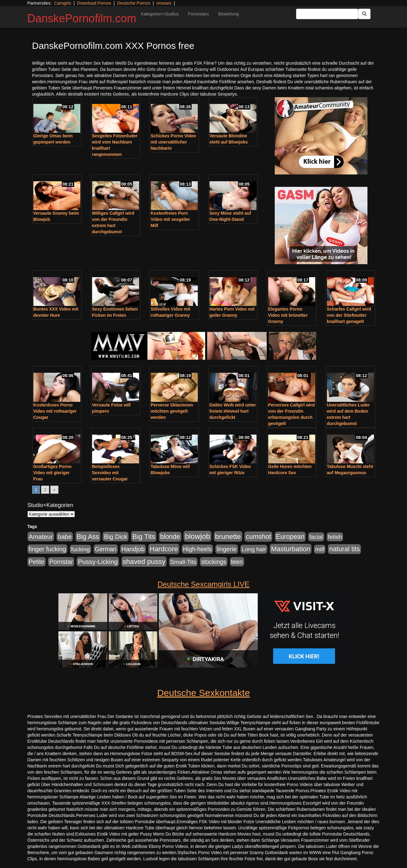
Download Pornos (94, 3)
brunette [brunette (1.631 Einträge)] (228, 536)
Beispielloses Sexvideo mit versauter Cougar (110, 473)
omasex (164, 3)
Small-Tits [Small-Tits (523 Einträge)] (183, 562)
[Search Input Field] (327, 14)
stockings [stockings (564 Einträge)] (214, 562)
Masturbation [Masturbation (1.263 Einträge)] (291, 549)
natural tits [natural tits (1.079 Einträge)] (344, 549)
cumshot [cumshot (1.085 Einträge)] (258, 537)
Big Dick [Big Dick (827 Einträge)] (116, 537)
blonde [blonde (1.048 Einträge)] (170, 537)
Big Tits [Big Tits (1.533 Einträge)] (144, 536)
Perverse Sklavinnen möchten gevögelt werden (172, 411)
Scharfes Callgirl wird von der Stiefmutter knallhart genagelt (349, 315)
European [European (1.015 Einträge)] (290, 537)
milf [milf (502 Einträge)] (320, 549)
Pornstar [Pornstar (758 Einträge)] (61, 562)
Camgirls (63, 3)
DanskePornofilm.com (82, 18)
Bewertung (229, 14)
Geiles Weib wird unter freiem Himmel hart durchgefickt (233, 411)
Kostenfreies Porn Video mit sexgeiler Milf (170, 219)
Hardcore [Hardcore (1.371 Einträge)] (164, 549)
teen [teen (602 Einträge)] (237, 562)
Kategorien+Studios (160, 14)
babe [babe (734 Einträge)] (65, 537)
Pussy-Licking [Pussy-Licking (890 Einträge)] (98, 562)
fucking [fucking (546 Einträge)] (81, 549)
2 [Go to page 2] (45, 490)
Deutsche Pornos (134, 3)
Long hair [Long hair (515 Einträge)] (254, 549)
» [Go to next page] (54, 490)
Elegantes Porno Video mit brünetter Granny (288, 315)
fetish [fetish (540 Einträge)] (335, 537)
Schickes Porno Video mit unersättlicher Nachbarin (174, 142)
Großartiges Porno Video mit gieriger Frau (53, 473)
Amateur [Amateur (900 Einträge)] (41, 537)
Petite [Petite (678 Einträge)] (37, 562)
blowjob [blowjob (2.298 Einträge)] (197, 536)
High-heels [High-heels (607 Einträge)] (197, 549)
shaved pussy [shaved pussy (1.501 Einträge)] (144, 562)
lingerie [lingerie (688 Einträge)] (227, 549)
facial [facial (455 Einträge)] (316, 537)
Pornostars (198, 14)
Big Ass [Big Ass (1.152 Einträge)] (88, 537)
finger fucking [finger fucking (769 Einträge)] (47, 549)
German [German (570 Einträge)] (106, 549)
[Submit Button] (364, 14)
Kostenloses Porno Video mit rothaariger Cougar (55, 411)
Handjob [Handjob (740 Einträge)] (133, 549)
